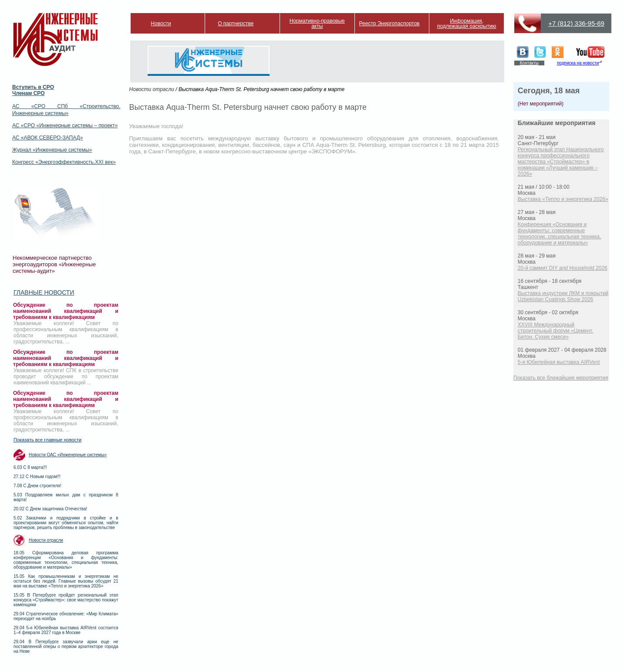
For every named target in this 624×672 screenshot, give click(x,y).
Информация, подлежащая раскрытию (467, 24)
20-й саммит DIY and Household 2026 (563, 268)
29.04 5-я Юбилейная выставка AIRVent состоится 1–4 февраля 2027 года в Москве (66, 630)
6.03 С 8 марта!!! (30, 467)
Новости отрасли (46, 540)
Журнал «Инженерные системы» (52, 150)
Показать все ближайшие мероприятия (561, 378)
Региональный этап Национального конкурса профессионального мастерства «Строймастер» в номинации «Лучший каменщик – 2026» (561, 162)
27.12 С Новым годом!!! (37, 477)
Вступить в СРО (33, 87)
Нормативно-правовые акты (317, 24)
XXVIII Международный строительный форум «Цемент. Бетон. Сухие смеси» (556, 331)
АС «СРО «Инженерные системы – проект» (65, 126)
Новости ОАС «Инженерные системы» (68, 455)
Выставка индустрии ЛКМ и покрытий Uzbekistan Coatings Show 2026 (563, 296)
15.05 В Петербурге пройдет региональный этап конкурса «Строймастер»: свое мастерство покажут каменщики (66, 600)
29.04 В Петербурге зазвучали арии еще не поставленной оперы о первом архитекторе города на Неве (66, 647)
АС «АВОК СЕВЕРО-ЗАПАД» (47, 138)
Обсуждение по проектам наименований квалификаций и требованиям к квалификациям (66, 311)
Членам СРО (29, 93)
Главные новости (44, 292)
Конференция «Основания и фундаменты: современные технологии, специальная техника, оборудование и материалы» (560, 234)
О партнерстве (236, 24)
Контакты (529, 63)
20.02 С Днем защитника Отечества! (50, 509)
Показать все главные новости (47, 440)
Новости (161, 24)
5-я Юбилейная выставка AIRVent (559, 362)
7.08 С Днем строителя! (37, 486)
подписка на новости (578, 63)
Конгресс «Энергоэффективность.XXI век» (64, 162)
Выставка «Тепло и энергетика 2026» (563, 199)
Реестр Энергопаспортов (390, 24)
